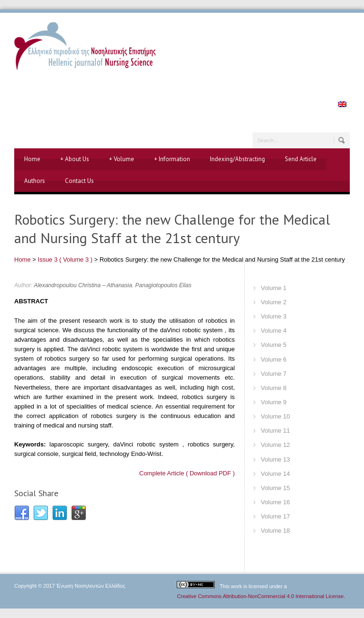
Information (172, 159)
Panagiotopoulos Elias (163, 285)
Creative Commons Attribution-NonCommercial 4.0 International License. (261, 596)
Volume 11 (275, 431)
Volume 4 (273, 331)
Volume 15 (275, 488)
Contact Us (79, 181)
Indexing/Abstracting (237, 159)
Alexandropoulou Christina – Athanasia (83, 285)
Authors (35, 181)
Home (32, 159)
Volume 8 (273, 388)
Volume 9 (273, 402)
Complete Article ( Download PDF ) (187, 473)
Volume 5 (273, 345)
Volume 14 (275, 474)
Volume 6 (273, 359)
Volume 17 (275, 516)
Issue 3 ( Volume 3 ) (65, 259)
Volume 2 (273, 302)
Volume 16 (275, 502)
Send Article (301, 159)
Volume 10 (275, 416)
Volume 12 (275, 445)
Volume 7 (273, 374)
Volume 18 (275, 531)
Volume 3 (273, 316)
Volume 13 (275, 459)
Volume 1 (273, 288)
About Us (75, 159)
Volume (122, 159)
